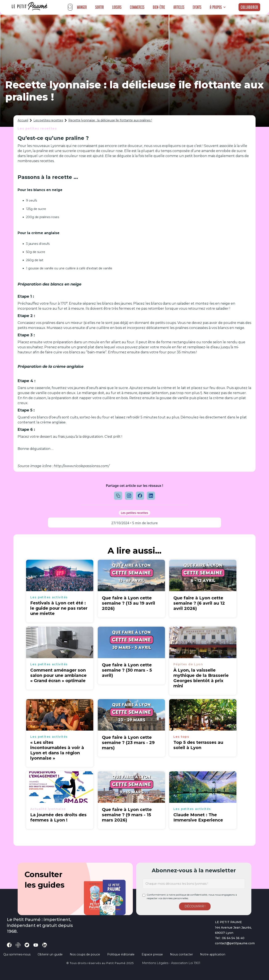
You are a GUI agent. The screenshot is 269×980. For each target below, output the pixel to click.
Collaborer (249, 7)
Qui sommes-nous (17, 954)
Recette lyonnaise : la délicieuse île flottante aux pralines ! (110, 120)
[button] (218, 7)
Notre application (213, 954)
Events (197, 7)
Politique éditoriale (121, 954)
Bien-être (159, 7)
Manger (82, 7)
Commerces (137, 7)
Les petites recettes (48, 120)
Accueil (23, 120)
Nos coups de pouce (85, 954)
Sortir (100, 7)
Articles (179, 7)
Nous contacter (181, 954)
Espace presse (152, 954)
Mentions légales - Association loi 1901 (171, 963)
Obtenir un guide (50, 954)
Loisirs (117, 7)
